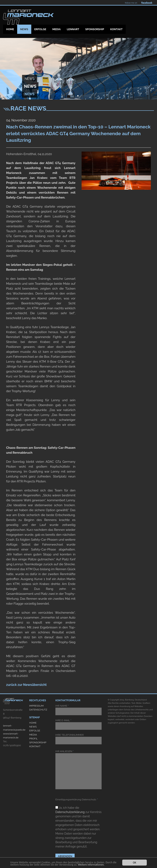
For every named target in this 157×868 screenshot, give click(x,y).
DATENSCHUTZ (38, 710)
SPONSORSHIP (38, 742)
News (24, 29)
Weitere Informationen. (91, 865)
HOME (33, 723)
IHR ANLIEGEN (78, 770)
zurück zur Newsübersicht (26, 685)
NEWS (33, 727)
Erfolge (40, 29)
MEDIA (33, 735)
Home (10, 29)
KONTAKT (35, 746)
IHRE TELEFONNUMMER (78, 739)
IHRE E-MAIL (78, 724)
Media (57, 29)
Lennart (73, 29)
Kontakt (116, 29)
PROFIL (33, 739)
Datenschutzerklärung (70, 812)
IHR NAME (78, 710)
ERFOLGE (35, 731)
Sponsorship (95, 29)
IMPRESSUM (36, 706)
